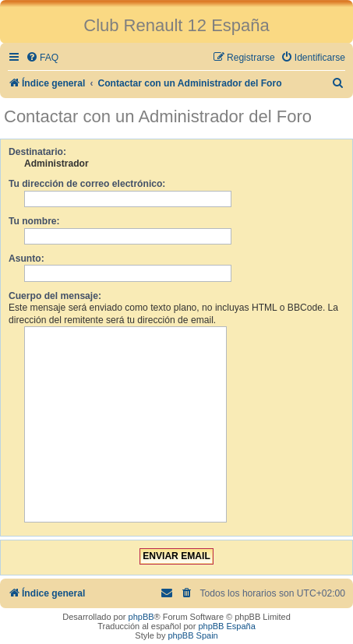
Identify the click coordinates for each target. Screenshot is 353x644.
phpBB (141, 617)
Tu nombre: (34, 221)
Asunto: (26, 259)
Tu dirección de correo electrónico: (87, 184)
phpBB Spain (192, 635)
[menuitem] (42, 58)
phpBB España (226, 626)
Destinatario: (37, 152)
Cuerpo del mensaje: (55, 296)
